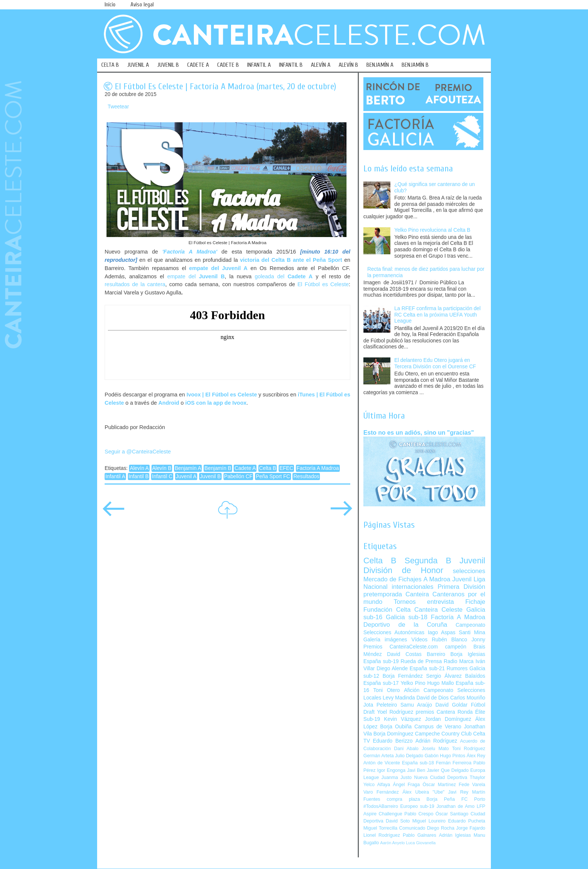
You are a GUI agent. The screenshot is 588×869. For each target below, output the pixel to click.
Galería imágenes (385, 640)
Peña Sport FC (273, 477)
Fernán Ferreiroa (454, 763)
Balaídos (475, 676)
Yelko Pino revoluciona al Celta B (433, 230)
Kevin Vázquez (403, 719)
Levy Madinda (399, 698)
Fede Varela (472, 785)
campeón (456, 647)
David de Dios (432, 698)
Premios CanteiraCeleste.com (401, 647)
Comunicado (412, 828)
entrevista (441, 602)
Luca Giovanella (421, 843)
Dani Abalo (406, 749)
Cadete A (245, 468)
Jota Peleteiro (380, 705)
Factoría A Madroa (318, 468)
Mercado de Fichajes (392, 579)
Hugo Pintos (453, 756)
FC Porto (473, 799)
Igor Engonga (391, 770)
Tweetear (118, 107)
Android (169, 403)
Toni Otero (386, 690)
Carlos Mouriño (468, 698)
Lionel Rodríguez (382, 835)
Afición (412, 690)
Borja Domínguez (394, 734)
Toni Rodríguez (469, 749)
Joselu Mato (435, 749)
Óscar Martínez (439, 785)
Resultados (306, 477)
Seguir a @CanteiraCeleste (138, 452)
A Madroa (437, 579)
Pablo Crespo (419, 814)
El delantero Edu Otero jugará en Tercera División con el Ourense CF (435, 363)
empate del (196, 276)
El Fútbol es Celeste (323, 284)
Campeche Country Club (443, 734)
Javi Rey (458, 792)
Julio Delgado (409, 756)
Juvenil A (186, 477)
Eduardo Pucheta (467, 821)
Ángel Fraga (406, 785)
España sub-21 (427, 669)
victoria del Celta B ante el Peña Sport (291, 260)
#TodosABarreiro (381, 806)
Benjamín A (188, 468)
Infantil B (139, 477)
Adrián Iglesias (455, 835)
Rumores (457, 669)
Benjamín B (218, 468)
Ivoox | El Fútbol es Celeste (222, 395)
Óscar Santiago (452, 814)
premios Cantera (436, 712)
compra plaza (403, 799)
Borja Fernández (403, 676)
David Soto (398, 821)
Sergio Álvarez (444, 676)
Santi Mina (472, 633)
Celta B (268, 468)
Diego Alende (392, 669)
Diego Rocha (441, 828)
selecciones (469, 571)
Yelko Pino (413, 683)
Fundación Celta (387, 610)
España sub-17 (381, 683)
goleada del (283, 276)
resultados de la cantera (135, 284)
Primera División (461, 587)
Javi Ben (416, 770)
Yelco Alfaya (377, 785)
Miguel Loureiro (429, 821)
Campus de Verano (438, 727)
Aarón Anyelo (393, 843)
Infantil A (115, 477)
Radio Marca (459, 661)
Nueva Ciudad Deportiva (441, 777)
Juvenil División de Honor (424, 565)
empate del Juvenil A (218, 268)
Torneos (405, 602)
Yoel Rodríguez (395, 712)
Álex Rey (476, 756)
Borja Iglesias (468, 654)
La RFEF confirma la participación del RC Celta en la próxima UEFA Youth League (438, 315)
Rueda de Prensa (421, 661)
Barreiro (436, 654)
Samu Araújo (416, 705)
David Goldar (451, 705)
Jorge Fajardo (471, 828)
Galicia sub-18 (407, 617)
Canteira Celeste (439, 610)
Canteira (417, 594)
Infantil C (162, 477)
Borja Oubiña (396, 727)
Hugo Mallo (440, 683)
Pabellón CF (238, 477)
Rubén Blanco (449, 640)
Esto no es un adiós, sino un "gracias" (419, 432)
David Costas (404, 654)
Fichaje (475, 602)
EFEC (286, 468)
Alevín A (139, 468)
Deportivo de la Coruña (405, 625)
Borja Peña (440, 799)
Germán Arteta (379, 756)
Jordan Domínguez (448, 719)
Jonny (478, 640)
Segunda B (428, 561)
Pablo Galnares (419, 835)
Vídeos (419, 640)
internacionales (413, 587)
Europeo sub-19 (417, 806)
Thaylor (478, 777)
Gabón (431, 756)
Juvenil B (210, 477)
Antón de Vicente (382, 763)
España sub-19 (381, 661)
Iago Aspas (442, 633)
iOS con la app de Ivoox (216, 403)
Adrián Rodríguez (436, 741)
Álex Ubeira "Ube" (423, 792)
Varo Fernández (381, 792)
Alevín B (162, 468)
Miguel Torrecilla (380, 828)
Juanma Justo (396, 777)
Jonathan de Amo (455, 806)
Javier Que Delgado (448, 770)
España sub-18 (418, 763)
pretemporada (383, 594)
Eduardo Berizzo (393, 741)
